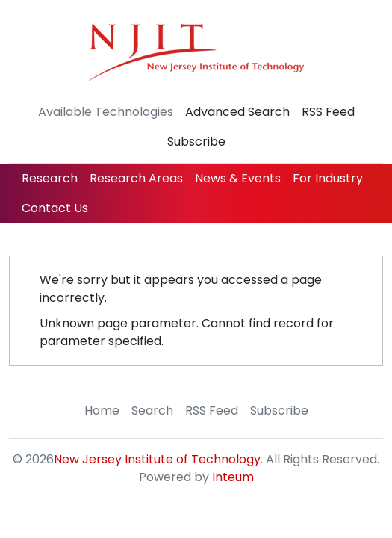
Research (50, 178)
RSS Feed (328, 112)
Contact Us (55, 208)
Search (152, 411)
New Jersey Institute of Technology (157, 459)
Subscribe (196, 142)
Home (102, 411)
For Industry (328, 178)
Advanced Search (237, 112)
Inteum (233, 477)
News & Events (238, 178)
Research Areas (136, 178)
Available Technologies (106, 112)
